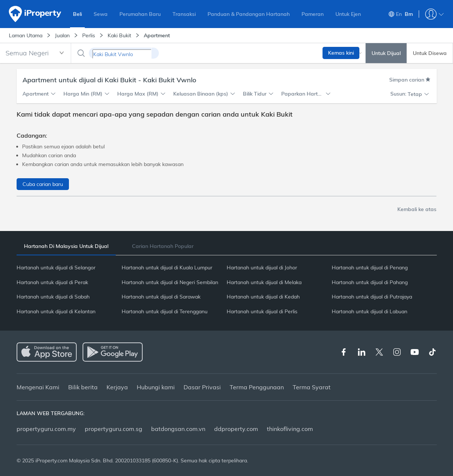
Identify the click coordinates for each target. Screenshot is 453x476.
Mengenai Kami (38, 387)
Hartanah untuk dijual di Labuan (370, 311)
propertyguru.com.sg (114, 429)
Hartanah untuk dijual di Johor (262, 268)
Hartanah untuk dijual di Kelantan (56, 311)
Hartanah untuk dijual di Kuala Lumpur (167, 268)
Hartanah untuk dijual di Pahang (370, 282)
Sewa (101, 14)
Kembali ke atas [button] (417, 209)
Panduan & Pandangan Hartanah (249, 14)
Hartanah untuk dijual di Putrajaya (372, 297)
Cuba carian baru (43, 184)
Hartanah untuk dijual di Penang (370, 268)
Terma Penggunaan (257, 387)
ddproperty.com (236, 429)
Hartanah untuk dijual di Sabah (53, 297)
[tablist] (227, 246)
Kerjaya (117, 387)
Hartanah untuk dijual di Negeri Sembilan (170, 282)
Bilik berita (83, 387)
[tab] (66, 246)
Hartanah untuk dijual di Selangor (56, 268)
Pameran (313, 14)
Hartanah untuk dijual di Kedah (263, 297)
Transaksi (184, 14)
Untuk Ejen (348, 14)
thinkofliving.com (290, 429)
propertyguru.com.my (46, 429)
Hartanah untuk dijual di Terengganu (165, 311)
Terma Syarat (312, 387)
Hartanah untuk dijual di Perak (52, 282)
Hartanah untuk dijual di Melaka (264, 282)
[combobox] (35, 53)
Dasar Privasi (202, 387)
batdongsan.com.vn (178, 429)
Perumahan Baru (140, 14)
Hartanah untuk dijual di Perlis (262, 311)
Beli (77, 14)
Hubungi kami (156, 387)
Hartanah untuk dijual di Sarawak (161, 297)
